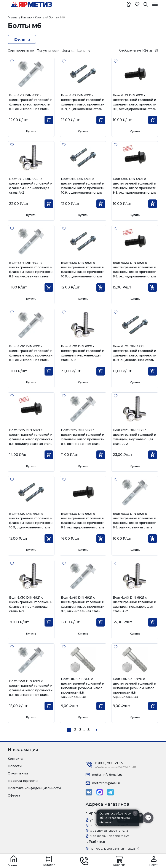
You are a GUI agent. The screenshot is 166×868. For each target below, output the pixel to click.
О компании (18, 773)
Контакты (15, 759)
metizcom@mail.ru (107, 783)
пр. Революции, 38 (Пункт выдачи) (115, 849)
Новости (15, 766)
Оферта (14, 795)
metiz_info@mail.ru (107, 775)
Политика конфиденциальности (34, 788)
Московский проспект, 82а (110, 836)
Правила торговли (23, 781)
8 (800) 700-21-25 (109, 763)
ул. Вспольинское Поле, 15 (109, 831)
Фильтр (22, 40)
